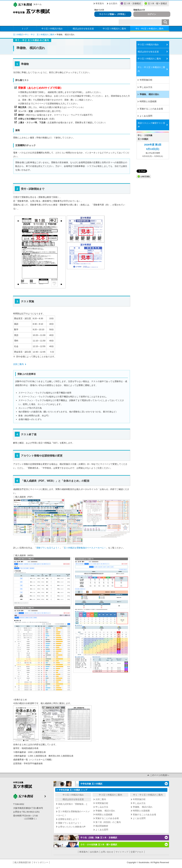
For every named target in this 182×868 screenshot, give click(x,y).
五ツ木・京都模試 (132, 3)
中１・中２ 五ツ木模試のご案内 (40, 35)
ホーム (38, 4)
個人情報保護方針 (23, 862)
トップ (25, 29)
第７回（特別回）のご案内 (108, 822)
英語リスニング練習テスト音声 (151, 125)
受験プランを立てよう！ (48, 548)
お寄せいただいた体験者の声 (72, 827)
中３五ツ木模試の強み (52, 29)
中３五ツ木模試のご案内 (114, 29)
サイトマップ (122, 852)
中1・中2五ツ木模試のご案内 (149, 29)
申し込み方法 (146, 87)
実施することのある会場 (151, 109)
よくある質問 (146, 116)
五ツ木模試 (18, 35)
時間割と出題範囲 (148, 101)
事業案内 (100, 3)
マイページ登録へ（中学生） (113, 14)
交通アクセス (137, 852)
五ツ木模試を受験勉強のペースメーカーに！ (85, 548)
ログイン (152, 14)
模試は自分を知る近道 (83, 29)
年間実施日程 (146, 80)
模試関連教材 (102, 826)
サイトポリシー (41, 862)
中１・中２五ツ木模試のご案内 (151, 69)
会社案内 (113, 3)
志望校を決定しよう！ (69, 819)
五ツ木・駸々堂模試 (157, 3)
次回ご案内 (18, 364)
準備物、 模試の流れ (149, 94)
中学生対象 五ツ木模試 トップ (73, 790)
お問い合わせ (107, 852)
